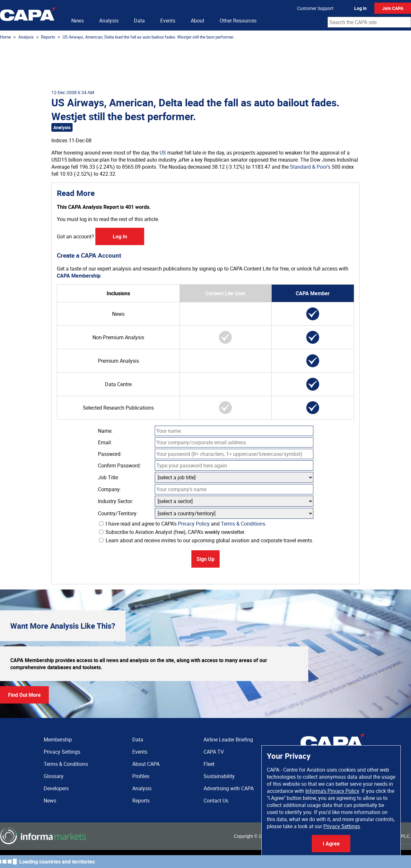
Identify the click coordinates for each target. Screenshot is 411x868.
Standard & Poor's (310, 167)
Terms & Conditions (243, 524)
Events (168, 21)
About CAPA (146, 764)
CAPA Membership (79, 276)
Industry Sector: (116, 501)
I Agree (331, 844)
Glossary (54, 776)
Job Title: (109, 477)
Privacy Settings (342, 826)
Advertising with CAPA (229, 788)
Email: (105, 442)
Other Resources (238, 21)
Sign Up (205, 559)
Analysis (109, 21)
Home (5, 37)
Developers (56, 788)
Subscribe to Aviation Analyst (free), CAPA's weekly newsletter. (172, 532)
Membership (58, 740)
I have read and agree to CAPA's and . (183, 524)
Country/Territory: (118, 513)
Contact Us (216, 801)
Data (139, 21)
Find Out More (24, 695)
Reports (48, 37)
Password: (110, 454)
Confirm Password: (119, 465)
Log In (360, 8)
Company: (109, 489)
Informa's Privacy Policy (332, 791)
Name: (105, 431)
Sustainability (219, 776)
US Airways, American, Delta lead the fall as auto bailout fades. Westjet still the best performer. (148, 37)
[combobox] (369, 22)
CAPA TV (214, 752)
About (197, 21)
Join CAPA (393, 8)
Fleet (209, 764)
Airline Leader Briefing (228, 740)
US (163, 153)
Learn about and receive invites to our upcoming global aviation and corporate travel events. (206, 540)
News (78, 21)
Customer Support (315, 8)
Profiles (141, 776)
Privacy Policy (194, 524)
